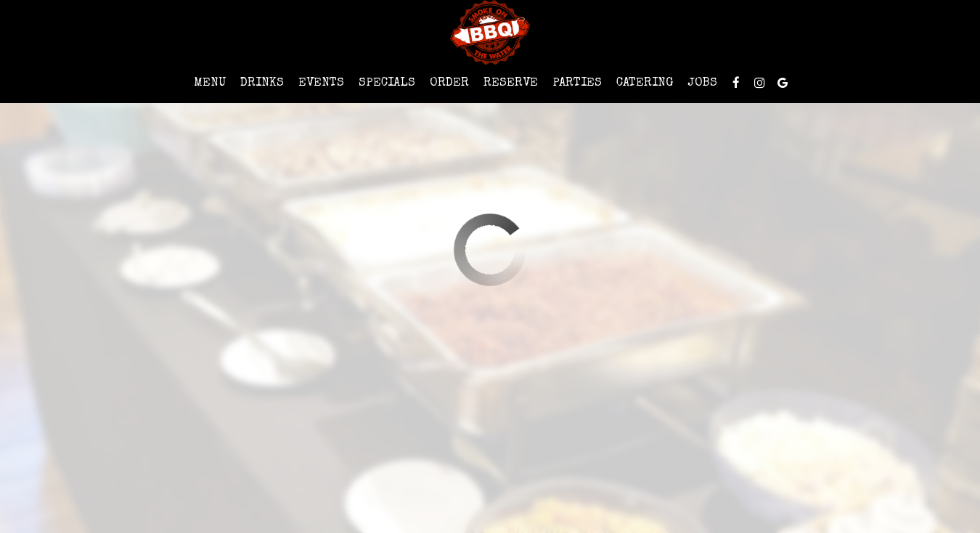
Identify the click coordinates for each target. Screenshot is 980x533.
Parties (577, 83)
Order (449, 83)
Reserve (511, 83)
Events (321, 83)
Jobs (702, 83)
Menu (210, 83)
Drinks (262, 83)
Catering (645, 83)
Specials (387, 83)
